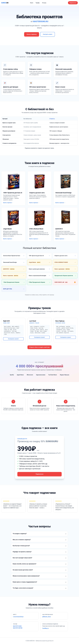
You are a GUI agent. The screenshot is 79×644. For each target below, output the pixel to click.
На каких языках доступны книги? (39, 570)
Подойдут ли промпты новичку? (39, 552)
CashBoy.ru (45, 628)
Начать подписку (32, 34)
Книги (32, 3)
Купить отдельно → (8, 203)
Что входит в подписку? (39, 534)
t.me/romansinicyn (18, 617)
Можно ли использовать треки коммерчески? (39, 576)
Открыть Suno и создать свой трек (39, 347)
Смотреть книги (48, 34)
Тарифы (38, 3)
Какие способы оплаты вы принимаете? (39, 564)
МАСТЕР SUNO (17, 626)
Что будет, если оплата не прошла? (39, 588)
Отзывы (44, 3)
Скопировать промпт (13, 339)
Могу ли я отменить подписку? (39, 540)
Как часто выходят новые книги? (39, 558)
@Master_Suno (47, 617)
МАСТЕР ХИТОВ (18, 628)
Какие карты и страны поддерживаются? (39, 582)
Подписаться (73, 3)
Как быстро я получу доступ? (39, 546)
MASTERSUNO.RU (41, 21)
